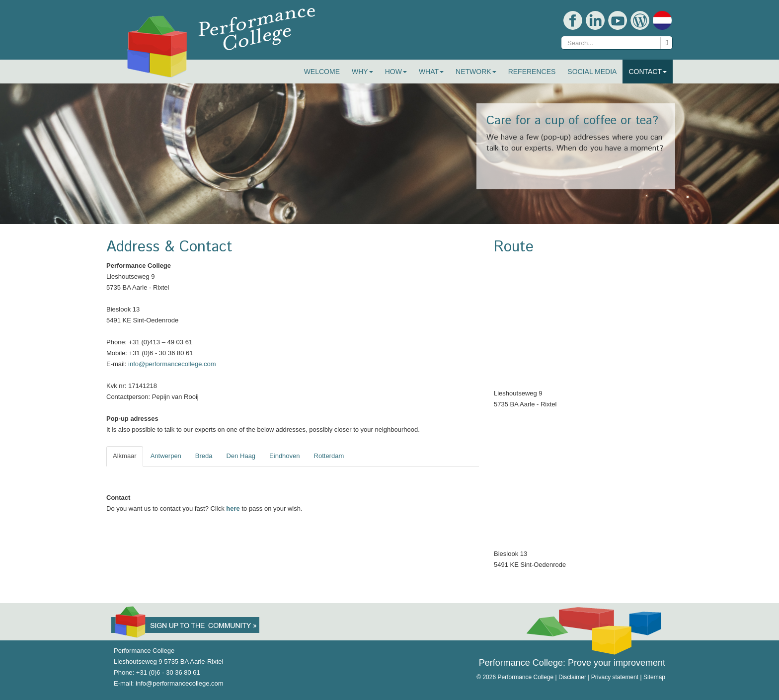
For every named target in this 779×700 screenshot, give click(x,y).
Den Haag (241, 456)
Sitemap (654, 677)
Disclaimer (572, 677)
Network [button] (476, 72)
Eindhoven (284, 456)
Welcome (322, 72)
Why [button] (362, 72)
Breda (204, 456)
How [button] (396, 72)
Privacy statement (615, 677)
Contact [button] (648, 72)
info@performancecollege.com (172, 364)
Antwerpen (166, 456)
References (532, 72)
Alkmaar (125, 456)
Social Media (592, 72)
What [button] (431, 72)
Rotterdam (329, 456)
